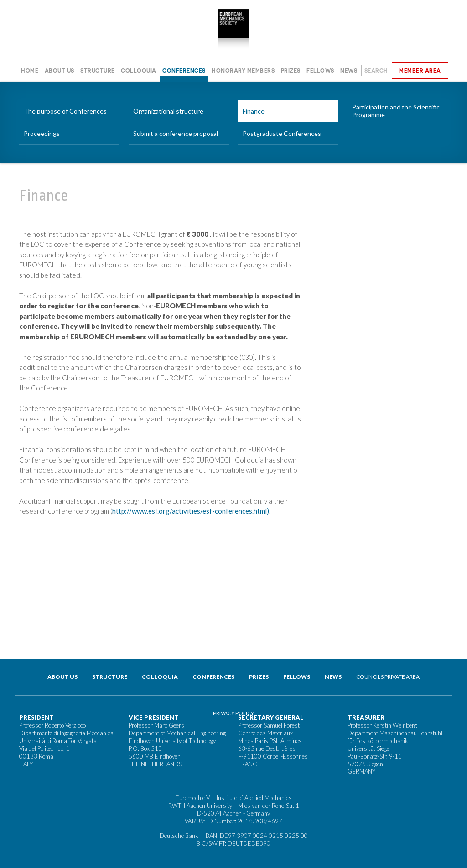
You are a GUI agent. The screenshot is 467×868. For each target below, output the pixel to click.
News (349, 70)
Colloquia (139, 70)
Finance (254, 111)
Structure (98, 70)
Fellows (320, 70)
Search (376, 70)
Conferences (184, 70)
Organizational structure (168, 111)
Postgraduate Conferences (282, 133)
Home (30, 70)
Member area (420, 70)
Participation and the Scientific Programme (396, 111)
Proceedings (42, 133)
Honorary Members (243, 70)
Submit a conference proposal (176, 133)
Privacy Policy (233, 713)
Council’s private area (388, 677)
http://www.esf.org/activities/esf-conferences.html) (191, 511)
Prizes (291, 70)
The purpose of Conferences (65, 111)
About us (60, 70)
